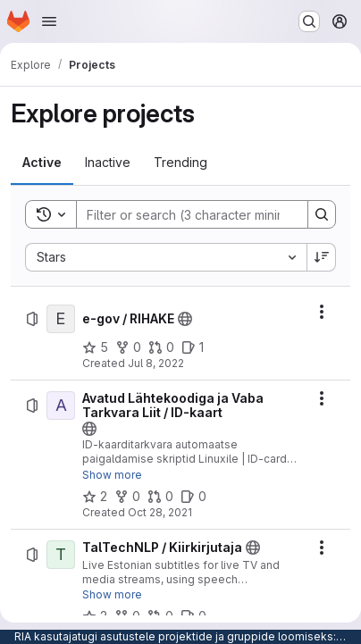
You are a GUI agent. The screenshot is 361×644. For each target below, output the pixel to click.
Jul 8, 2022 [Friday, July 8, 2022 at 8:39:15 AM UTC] (156, 363)
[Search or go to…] (309, 21)
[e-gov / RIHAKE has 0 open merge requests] (161, 347)
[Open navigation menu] (49, 21)
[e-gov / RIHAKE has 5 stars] (95, 347)
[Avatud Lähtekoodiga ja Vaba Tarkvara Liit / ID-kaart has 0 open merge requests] (160, 497)
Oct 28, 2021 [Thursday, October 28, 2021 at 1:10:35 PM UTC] (160, 512)
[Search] (194, 214)
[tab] (42, 163)
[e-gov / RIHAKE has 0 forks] (128, 347)
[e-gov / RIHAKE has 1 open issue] (193, 347)
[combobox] (166, 257)
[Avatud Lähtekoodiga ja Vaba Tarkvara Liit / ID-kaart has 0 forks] (127, 497)
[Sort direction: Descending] (322, 257)
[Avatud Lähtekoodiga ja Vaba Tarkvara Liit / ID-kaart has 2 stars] (95, 497)
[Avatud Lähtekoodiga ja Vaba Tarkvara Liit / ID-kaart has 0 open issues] (193, 497)
